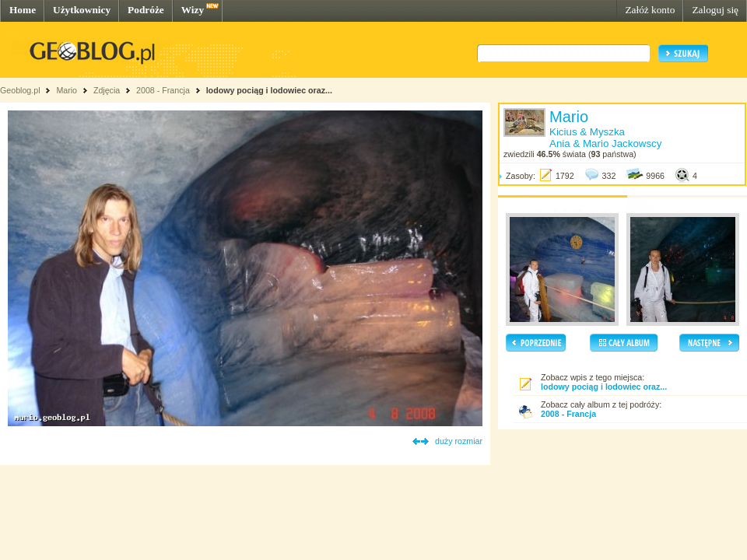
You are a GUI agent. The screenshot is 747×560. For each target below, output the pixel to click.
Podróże (146, 10)
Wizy (193, 10)
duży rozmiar (459, 441)
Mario (67, 90)
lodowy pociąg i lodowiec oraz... (269, 90)
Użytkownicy (82, 10)
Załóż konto (650, 10)
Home (23, 10)
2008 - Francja (163, 90)
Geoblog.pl (20, 90)
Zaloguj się (715, 10)
